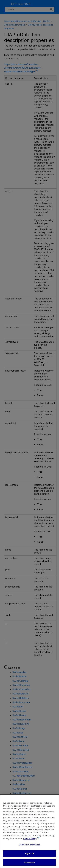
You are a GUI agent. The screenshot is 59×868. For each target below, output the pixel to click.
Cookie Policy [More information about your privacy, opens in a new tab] (30, 841)
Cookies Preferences (29, 847)
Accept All (29, 864)
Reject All (29, 856)
